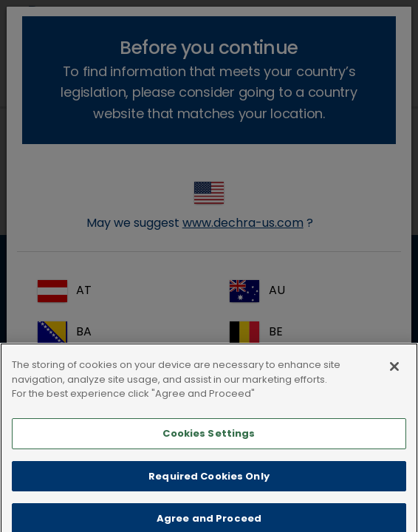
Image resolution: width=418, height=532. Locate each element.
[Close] (394, 383)
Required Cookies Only (209, 492)
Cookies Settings (209, 450)
